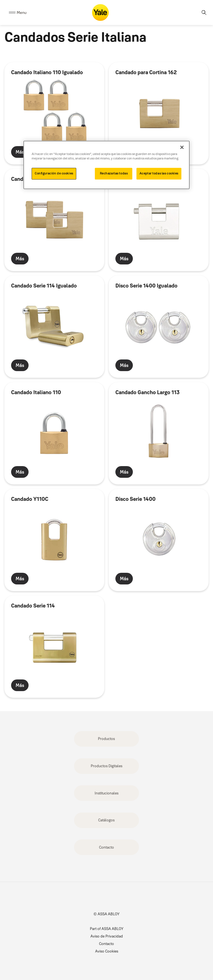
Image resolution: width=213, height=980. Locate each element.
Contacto (106, 847)
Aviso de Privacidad (107, 936)
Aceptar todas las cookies (159, 173)
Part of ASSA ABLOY (107, 929)
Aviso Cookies (107, 951)
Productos (106, 739)
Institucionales (106, 793)
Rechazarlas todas (114, 173)
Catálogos (106, 820)
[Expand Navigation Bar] (18, 13)
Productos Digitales (106, 766)
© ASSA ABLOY (106, 914)
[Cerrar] (182, 147)
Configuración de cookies (54, 173)
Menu (22, 12)
